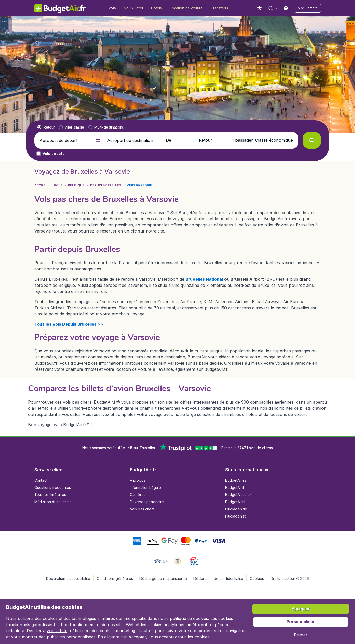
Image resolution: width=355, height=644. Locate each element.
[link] (286, 8)
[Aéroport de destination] (132, 140)
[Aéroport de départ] (64, 140)
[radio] (46, 127)
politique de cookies (189, 618)
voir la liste (57, 631)
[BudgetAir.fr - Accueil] (60, 8)
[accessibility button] (260, 8)
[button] (308, 8)
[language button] (273, 8)
